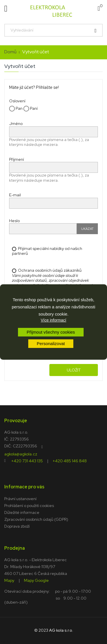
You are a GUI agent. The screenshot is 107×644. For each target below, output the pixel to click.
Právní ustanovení (20, 499)
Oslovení (17, 101)
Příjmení (17, 159)
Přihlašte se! (47, 87)
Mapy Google (36, 580)
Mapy (9, 580)
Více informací (53, 320)
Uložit (74, 370)
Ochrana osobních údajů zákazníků (54, 283)
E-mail (15, 195)
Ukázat (87, 229)
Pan (16, 109)
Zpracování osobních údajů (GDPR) (36, 519)
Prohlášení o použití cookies (29, 506)
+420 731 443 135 (27, 461)
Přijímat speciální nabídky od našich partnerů (47, 251)
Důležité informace (22, 512)
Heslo (14, 221)
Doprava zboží (17, 526)
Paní (31, 109)
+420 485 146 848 (70, 461)
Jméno (16, 124)
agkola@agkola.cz (21, 454)
